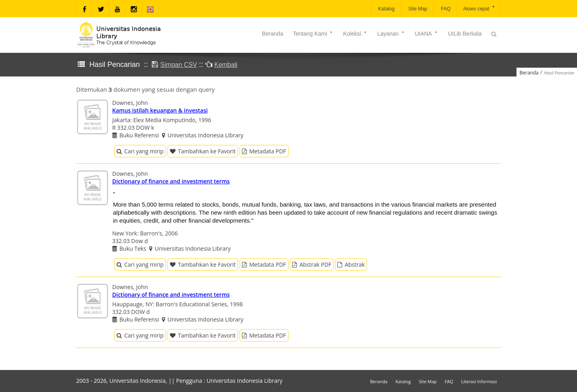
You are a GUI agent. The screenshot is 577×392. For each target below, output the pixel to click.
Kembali (226, 65)
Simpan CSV (179, 65)
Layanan (391, 34)
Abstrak (351, 264)
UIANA (427, 34)
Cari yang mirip (140, 151)
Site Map (417, 9)
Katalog (386, 9)
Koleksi (355, 34)
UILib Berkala (465, 34)
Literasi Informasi (479, 381)
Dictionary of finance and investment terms (171, 181)
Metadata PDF (264, 151)
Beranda (273, 34)
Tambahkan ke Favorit (203, 151)
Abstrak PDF (312, 264)
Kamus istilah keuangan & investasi (160, 110)
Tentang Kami (313, 34)
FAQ (445, 9)
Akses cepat (479, 8)
